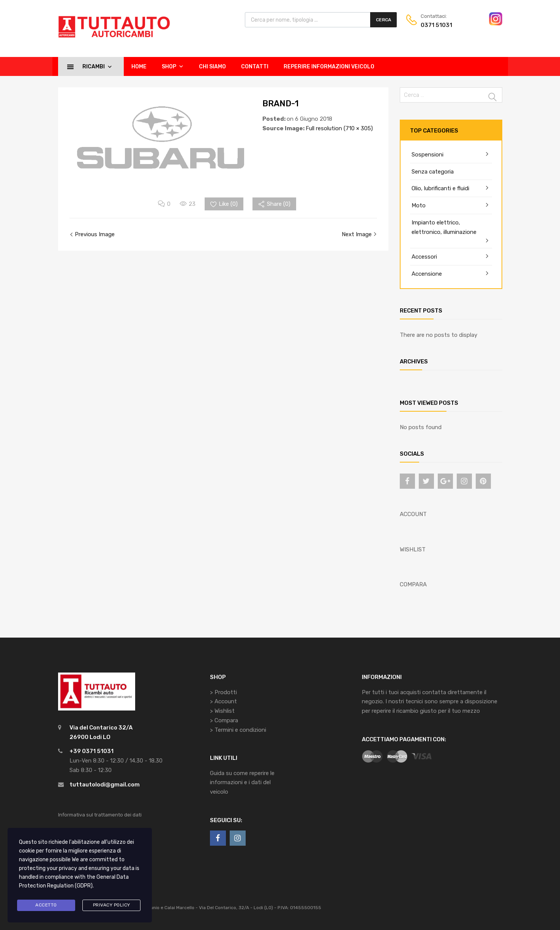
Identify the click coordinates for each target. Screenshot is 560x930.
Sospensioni (427, 155)
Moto (419, 205)
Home (139, 67)
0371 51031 (436, 25)
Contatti (255, 67)
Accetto (46, 905)
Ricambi (97, 66)
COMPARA (413, 584)
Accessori (424, 257)
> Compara (224, 720)
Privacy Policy (112, 905)
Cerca (383, 20)
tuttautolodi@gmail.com (105, 785)
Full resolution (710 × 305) (339, 128)
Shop (173, 66)
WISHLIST (413, 549)
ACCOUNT (413, 514)
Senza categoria (433, 172)
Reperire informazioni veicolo (329, 67)
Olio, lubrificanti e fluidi (440, 188)
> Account (223, 701)
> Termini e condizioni (238, 730)
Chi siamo (212, 67)
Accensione (427, 274)
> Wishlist (222, 711)
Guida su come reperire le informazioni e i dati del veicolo (242, 783)
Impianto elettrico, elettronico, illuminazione (444, 227)
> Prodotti (223, 692)
